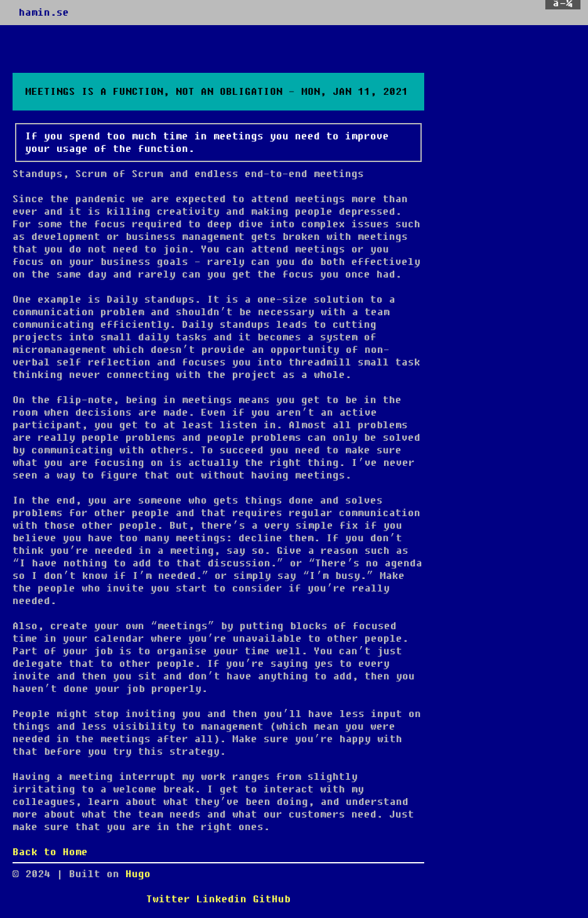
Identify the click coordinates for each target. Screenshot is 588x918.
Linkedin (222, 899)
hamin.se (44, 13)
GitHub (272, 899)
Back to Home (50, 852)
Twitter (168, 899)
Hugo (138, 874)
